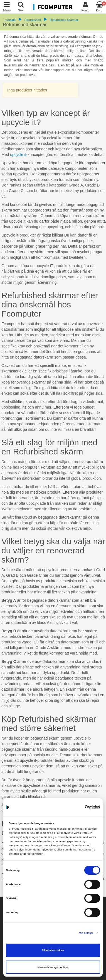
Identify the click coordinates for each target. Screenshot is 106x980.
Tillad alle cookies (53, 950)
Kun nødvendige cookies (53, 967)
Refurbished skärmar (64, 20)
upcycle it (18, 155)
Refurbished (33, 20)
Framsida (9, 20)
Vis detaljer (86, 933)
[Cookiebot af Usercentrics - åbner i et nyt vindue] (76, 807)
